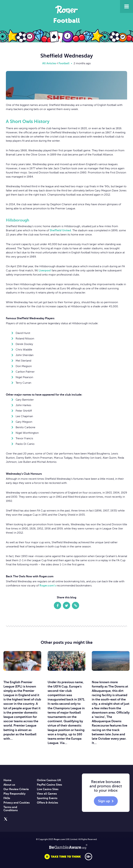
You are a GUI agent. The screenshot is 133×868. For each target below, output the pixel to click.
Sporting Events (47, 798)
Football (64, 63)
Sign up (104, 801)
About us (9, 785)
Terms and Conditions (11, 809)
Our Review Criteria (16, 789)
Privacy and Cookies (17, 803)
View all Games (47, 794)
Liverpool (45, 271)
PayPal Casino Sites (49, 785)
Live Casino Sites (48, 789)
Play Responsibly (14, 794)
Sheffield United (60, 230)
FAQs (7, 798)
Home (7, 780)
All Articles (49, 63)
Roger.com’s (48, 586)
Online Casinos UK (49, 780)
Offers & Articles (47, 803)
